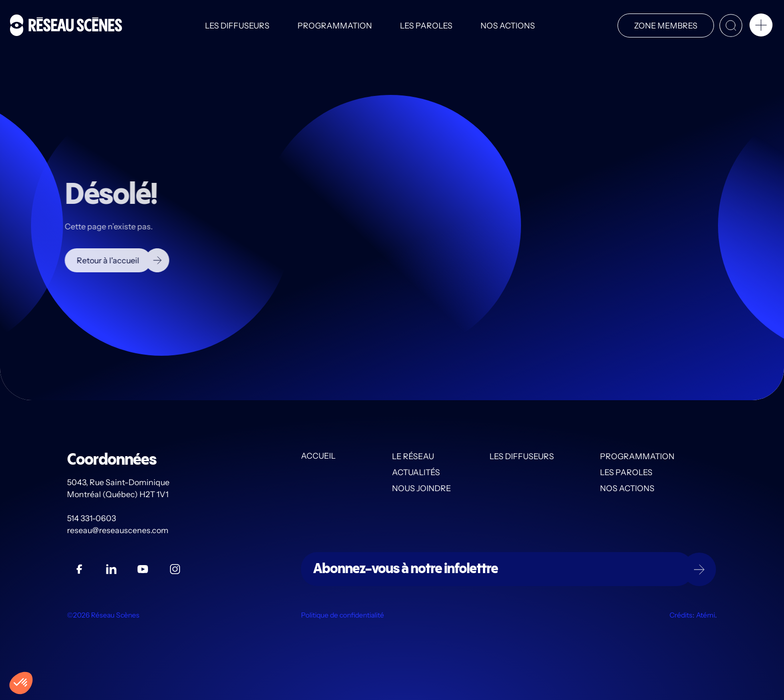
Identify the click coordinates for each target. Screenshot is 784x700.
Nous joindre (421, 488)
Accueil (318, 456)
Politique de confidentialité (342, 615)
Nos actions (508, 25)
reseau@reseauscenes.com (118, 530)
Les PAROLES (426, 25)
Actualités (416, 472)
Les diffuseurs (237, 25)
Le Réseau (413, 456)
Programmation (335, 25)
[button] (761, 27)
